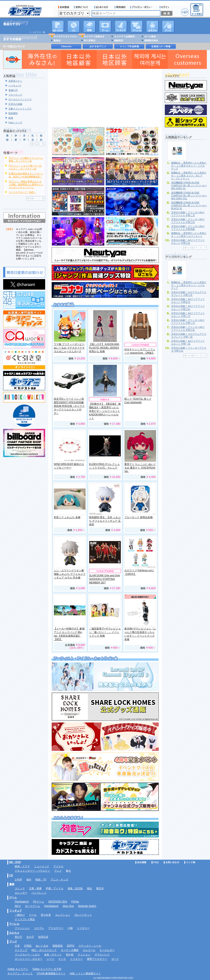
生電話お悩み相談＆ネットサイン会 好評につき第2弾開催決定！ (26, 175)
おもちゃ (152, 27)
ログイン (165, 7)
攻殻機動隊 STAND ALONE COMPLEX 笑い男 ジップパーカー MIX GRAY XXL (189, 196)
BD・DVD (15, 862)
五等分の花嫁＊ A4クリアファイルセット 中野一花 (188, 342)
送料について (82, 7)
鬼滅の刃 (13, 90)
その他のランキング (197, 248)
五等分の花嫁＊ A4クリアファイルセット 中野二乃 (188, 315)
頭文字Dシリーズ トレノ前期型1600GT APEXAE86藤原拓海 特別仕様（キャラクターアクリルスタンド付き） (69, 406)
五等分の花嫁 (15, 104)
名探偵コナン (15, 81)
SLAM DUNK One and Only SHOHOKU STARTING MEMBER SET (104, 579)
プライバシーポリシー (143, 7)
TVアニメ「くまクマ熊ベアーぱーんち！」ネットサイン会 (25, 167)
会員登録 (64, 7)
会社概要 (141, 862)
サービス (102, 7)
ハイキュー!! (15, 85)
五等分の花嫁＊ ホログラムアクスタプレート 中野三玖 (189, 294)
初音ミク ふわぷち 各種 (67, 517)
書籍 (89, 27)
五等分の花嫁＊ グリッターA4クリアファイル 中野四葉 (188, 228)
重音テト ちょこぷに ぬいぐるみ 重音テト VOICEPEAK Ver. (140, 468)
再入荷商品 (90, 41)
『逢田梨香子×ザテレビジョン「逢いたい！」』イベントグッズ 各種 (105, 632)
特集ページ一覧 (37, 198)
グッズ (168, 27)
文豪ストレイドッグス (20, 109)
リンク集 (190, 862)
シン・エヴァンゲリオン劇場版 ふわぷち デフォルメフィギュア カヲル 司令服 (70, 574)
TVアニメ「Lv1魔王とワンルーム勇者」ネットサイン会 (26, 159)
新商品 (57, 41)
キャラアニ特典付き (94, 37)
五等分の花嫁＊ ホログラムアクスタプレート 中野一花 (189, 335)
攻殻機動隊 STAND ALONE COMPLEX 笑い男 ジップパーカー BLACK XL (189, 205)
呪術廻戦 (13, 113)
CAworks (66, 46)
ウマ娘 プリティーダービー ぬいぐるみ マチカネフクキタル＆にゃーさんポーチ (69, 348)
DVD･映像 (58, 27)
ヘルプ (185, 12)
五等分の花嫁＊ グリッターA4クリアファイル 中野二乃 (188, 214)
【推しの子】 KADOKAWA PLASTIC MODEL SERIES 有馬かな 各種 (104, 348)
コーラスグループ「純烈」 (22, 192)
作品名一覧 (39, 144)
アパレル (137, 27)
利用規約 (120, 7)
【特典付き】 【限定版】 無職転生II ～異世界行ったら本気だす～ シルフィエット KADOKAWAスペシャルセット (105, 411)
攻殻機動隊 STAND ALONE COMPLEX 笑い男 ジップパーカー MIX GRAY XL (189, 185)
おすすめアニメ (98, 46)
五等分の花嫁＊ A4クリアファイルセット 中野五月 (188, 301)
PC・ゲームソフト (105, 27)
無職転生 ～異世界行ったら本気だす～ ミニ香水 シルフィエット (189, 235)
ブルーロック (15, 95)
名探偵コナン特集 (161, 46)
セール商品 (150, 37)
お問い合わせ (172, 862)
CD (74, 27)
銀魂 (11, 118)
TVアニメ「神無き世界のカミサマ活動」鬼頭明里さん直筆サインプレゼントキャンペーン (26, 184)
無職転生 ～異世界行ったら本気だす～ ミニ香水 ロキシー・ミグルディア (189, 166)
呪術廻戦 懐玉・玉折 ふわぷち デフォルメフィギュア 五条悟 (105, 521)
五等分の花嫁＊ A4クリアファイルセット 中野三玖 (188, 242)
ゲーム (13, 897)
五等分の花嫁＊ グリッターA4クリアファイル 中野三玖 (188, 221)
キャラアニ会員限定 (124, 37)
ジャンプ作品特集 (129, 46)
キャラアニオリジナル (65, 37)
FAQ (155, 862)
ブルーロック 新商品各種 (138, 517)
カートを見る (197, 10)
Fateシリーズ (15, 122)
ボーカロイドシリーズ (20, 99)
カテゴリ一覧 (39, 32)
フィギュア (121, 27)
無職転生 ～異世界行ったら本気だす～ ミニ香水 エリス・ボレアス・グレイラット (189, 176)
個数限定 (119, 41)
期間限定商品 (151, 41)
